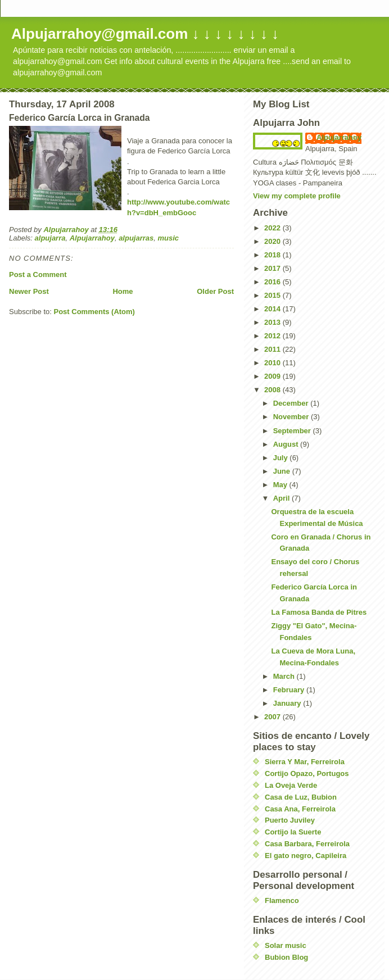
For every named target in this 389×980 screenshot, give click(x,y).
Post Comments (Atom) (94, 312)
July (282, 458)
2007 (273, 717)
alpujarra (50, 238)
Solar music (286, 945)
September (293, 431)
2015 (273, 295)
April (282, 498)
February (290, 690)
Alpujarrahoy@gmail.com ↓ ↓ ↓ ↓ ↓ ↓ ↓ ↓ (145, 34)
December (292, 403)
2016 (273, 282)
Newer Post (29, 291)
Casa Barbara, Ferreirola (307, 844)
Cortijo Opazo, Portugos (307, 773)
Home (123, 291)
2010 (273, 363)
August (287, 444)
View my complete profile (297, 196)
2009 (273, 376)
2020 (273, 241)
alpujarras (136, 238)
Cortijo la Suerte (293, 832)
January (288, 703)
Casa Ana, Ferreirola (300, 809)
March (285, 676)
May (281, 485)
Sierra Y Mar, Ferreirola (305, 762)
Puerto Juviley (290, 820)
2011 (273, 349)
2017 (273, 268)
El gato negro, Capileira (306, 856)
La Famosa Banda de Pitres (319, 612)
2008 (273, 390)
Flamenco (282, 900)
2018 (273, 255)
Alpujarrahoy (92, 238)
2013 (273, 322)
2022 (273, 228)
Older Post (215, 291)
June (283, 471)
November (292, 417)
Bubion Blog (286, 957)
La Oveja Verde (291, 785)
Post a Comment (38, 275)
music (169, 238)
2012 (273, 336)
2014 (273, 309)
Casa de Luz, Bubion (301, 797)
